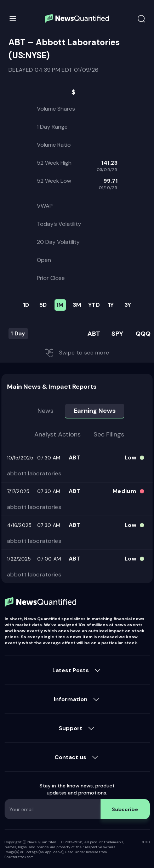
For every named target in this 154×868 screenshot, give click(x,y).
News (45, 411)
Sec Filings (109, 434)
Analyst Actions (58, 434)
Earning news (95, 411)
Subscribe (125, 809)
